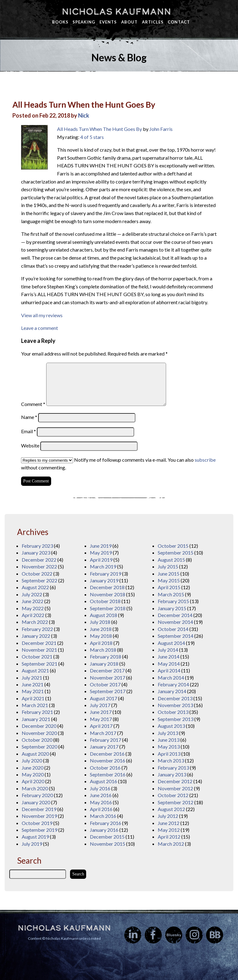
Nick (84, 115)
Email (29, 431)
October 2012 (173, 795)
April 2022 (33, 615)
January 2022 (36, 636)
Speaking (84, 22)
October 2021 (37, 656)
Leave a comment (40, 328)
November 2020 (39, 733)
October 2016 (105, 768)
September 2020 (40, 747)
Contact (179, 22)
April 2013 (169, 754)
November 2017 (108, 678)
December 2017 (107, 670)
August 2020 (35, 754)
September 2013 (176, 719)
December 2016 (107, 754)
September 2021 (40, 664)
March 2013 (171, 760)
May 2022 (33, 608)
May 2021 (33, 691)
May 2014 (169, 664)
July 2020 (32, 760)
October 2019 (37, 823)
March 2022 (35, 622)
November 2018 (108, 594)
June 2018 (101, 629)
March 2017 (103, 733)
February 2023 (37, 546)
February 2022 (37, 629)
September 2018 (108, 608)
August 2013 (171, 726)
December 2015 (107, 837)
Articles (153, 22)
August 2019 (35, 837)
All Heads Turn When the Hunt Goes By (84, 105)
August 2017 (104, 698)
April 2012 (169, 837)
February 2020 (37, 795)
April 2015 (169, 587)
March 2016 (103, 816)
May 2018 (101, 636)
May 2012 (169, 830)
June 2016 (101, 795)
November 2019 (39, 816)
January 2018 (104, 664)
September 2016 (108, 774)
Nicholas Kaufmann (116, 11)
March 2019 (103, 566)
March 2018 (103, 650)
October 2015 (173, 546)
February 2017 (106, 740)
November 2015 (108, 844)
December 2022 (39, 560)
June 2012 (169, 823)
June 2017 (101, 712)
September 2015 (176, 553)
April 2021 (33, 698)
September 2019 (40, 830)
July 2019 (32, 844)
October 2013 (173, 712)
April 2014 (169, 670)
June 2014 (169, 656)
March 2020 (35, 788)
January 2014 (172, 691)
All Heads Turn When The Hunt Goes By (99, 129)
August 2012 (171, 809)
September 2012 (176, 802)
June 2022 (33, 601)
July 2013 (168, 733)
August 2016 (104, 781)
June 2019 (101, 546)
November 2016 (108, 760)
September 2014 (176, 636)
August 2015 (171, 560)
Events (108, 22)
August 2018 (104, 615)
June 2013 (169, 740)
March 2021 (35, 705)
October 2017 (105, 684)
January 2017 (104, 747)
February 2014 (173, 684)
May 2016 (101, 802)
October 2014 (173, 629)
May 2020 (33, 774)
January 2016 (104, 830)
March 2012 (171, 844)
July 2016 (100, 788)
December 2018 (107, 587)
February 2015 (173, 601)
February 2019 (106, 574)
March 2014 (171, 678)
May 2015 (169, 580)
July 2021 (32, 678)
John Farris (161, 129)
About (129, 22)
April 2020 (33, 781)
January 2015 (172, 608)
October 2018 (105, 601)
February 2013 (173, 768)
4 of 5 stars (92, 137)
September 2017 (108, 691)
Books (60, 22)
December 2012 (175, 781)
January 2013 (172, 774)
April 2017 (101, 726)
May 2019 (101, 553)
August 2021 (35, 670)
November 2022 (39, 566)
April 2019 (101, 560)
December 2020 (39, 726)
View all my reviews (42, 315)
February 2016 (106, 823)
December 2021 (39, 643)
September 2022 (40, 580)
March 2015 (171, 594)
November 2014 (175, 622)
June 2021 (33, 684)
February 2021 (37, 712)
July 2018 (100, 622)
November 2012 (175, 788)
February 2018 (106, 656)
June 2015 (169, 574)
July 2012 (168, 816)
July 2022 (32, 594)
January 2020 (36, 802)
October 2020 (37, 740)
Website (30, 445)
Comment (33, 404)
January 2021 (36, 719)
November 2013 (175, 705)
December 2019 (39, 809)
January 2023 (36, 553)
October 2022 (37, 574)
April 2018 (101, 643)
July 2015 (168, 566)
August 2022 (35, 587)
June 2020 (33, 768)
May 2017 (101, 719)
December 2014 (175, 615)
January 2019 (104, 580)
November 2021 (39, 650)
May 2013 (169, 747)
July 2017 (100, 705)
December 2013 (175, 698)
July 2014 (168, 650)
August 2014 (171, 643)
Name (29, 417)
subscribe (205, 460)
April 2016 (101, 809)
